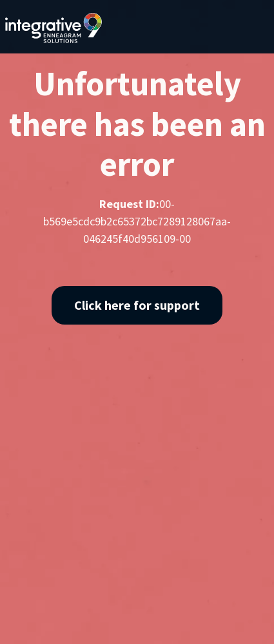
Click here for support (137, 305)
